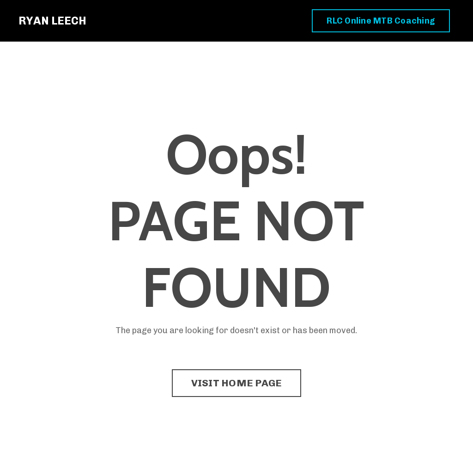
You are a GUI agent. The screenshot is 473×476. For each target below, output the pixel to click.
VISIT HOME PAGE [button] (237, 383)
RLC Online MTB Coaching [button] (381, 21)
